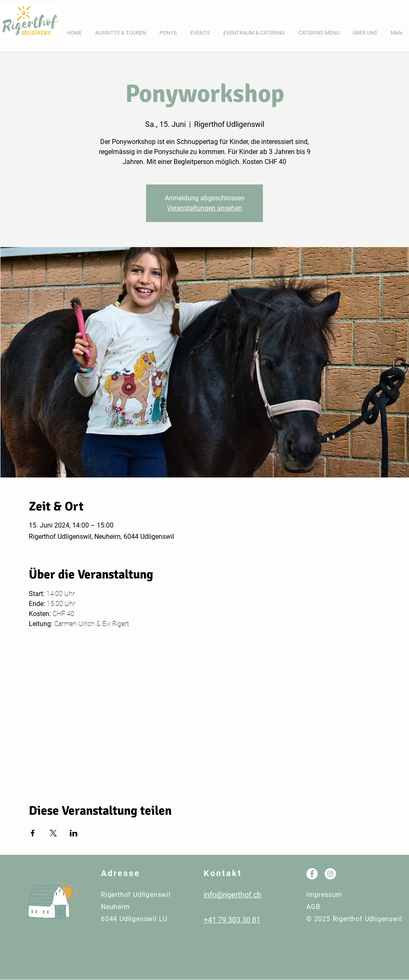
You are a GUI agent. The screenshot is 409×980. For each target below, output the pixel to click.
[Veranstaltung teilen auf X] (53, 833)
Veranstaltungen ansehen (204, 208)
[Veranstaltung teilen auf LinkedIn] (74, 833)
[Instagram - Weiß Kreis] (330, 874)
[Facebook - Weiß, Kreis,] (312, 874)
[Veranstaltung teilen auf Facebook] (33, 833)
